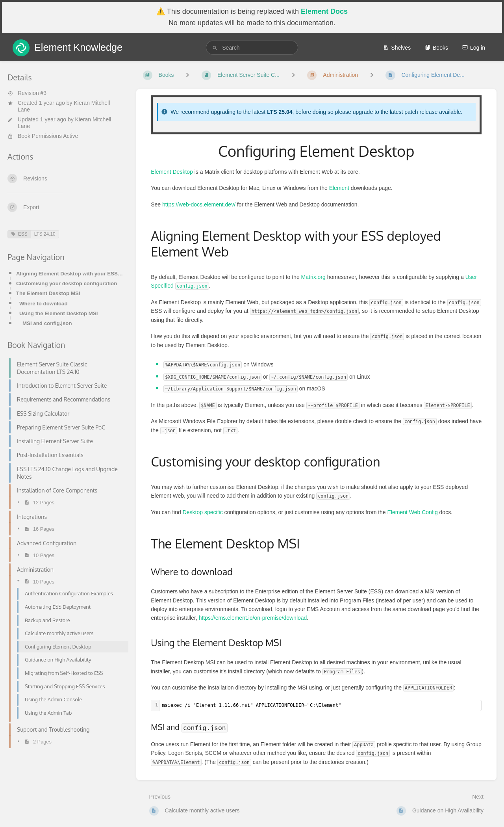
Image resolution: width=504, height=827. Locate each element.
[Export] (66, 207)
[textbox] (320, 705)
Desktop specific (203, 512)
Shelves (397, 48)
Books (436, 48)
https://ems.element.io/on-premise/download (253, 618)
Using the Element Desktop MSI (59, 313)
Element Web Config (413, 512)
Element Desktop (172, 172)
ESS (19, 234)
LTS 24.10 (45, 234)
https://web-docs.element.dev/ (199, 204)
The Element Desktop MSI (48, 293)
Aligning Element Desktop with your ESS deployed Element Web (70, 274)
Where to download (44, 304)
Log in (474, 48)
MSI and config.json (47, 323)
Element (339, 188)
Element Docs (324, 11)
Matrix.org (313, 277)
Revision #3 (27, 93)
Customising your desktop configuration (67, 283)
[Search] (215, 48)
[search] (252, 48)
